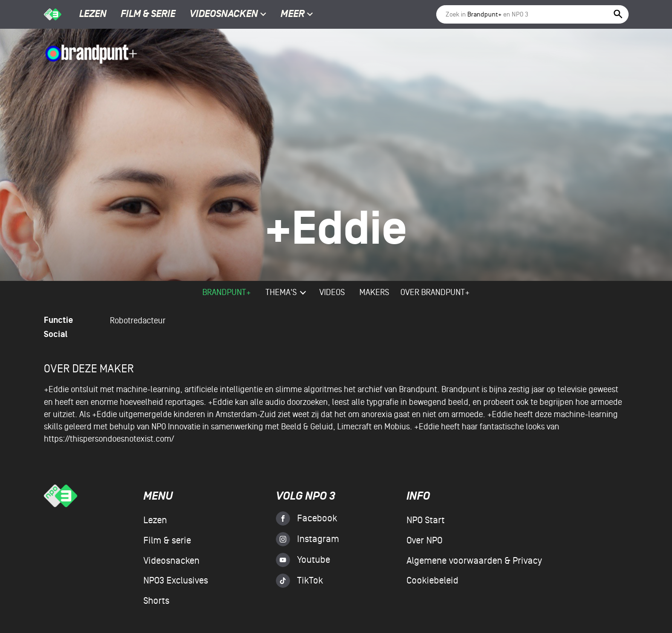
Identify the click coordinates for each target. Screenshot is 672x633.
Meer (297, 15)
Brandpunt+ (227, 292)
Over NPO (424, 541)
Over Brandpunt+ (435, 292)
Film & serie (148, 15)
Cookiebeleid (432, 581)
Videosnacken (224, 15)
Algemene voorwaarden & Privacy (474, 561)
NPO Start (426, 520)
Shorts (156, 601)
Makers (374, 292)
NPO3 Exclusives (176, 581)
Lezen (93, 15)
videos (332, 292)
